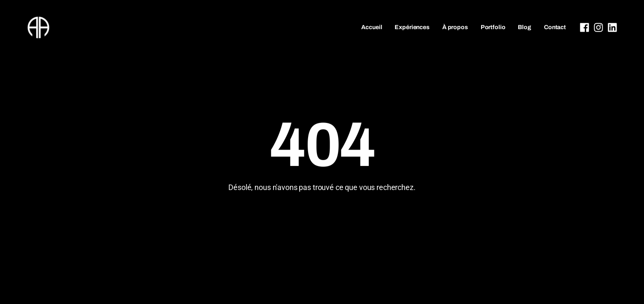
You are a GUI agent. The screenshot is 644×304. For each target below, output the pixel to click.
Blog (524, 27)
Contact (555, 27)
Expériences (412, 27)
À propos (455, 27)
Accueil (372, 27)
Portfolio (493, 27)
